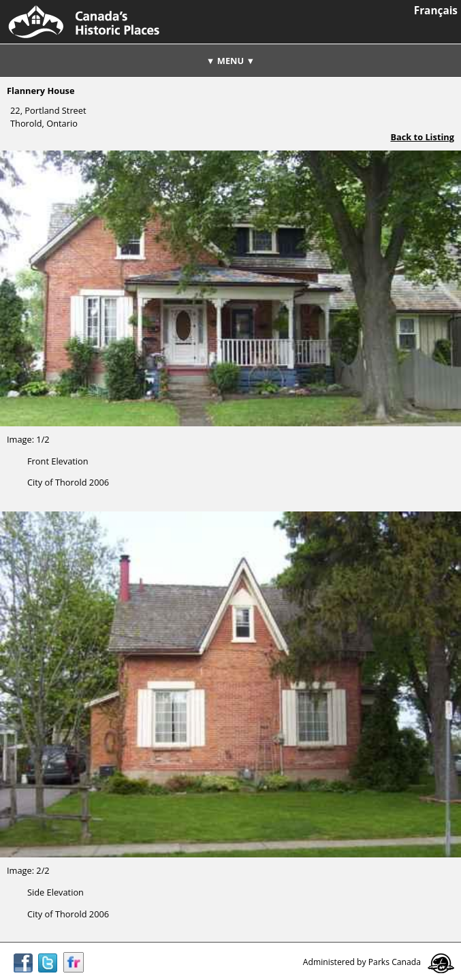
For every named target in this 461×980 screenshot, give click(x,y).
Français (436, 11)
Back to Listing (422, 137)
